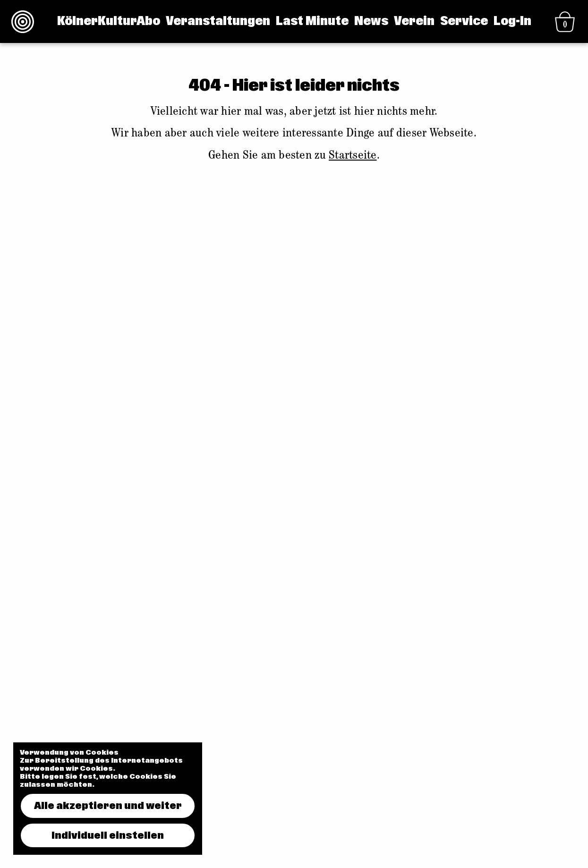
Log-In (512, 21)
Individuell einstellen (108, 835)
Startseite (353, 156)
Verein (414, 21)
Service (464, 21)
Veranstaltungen (218, 21)
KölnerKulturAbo (109, 21)
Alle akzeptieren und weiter (108, 806)
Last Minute (312, 21)
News (371, 21)
